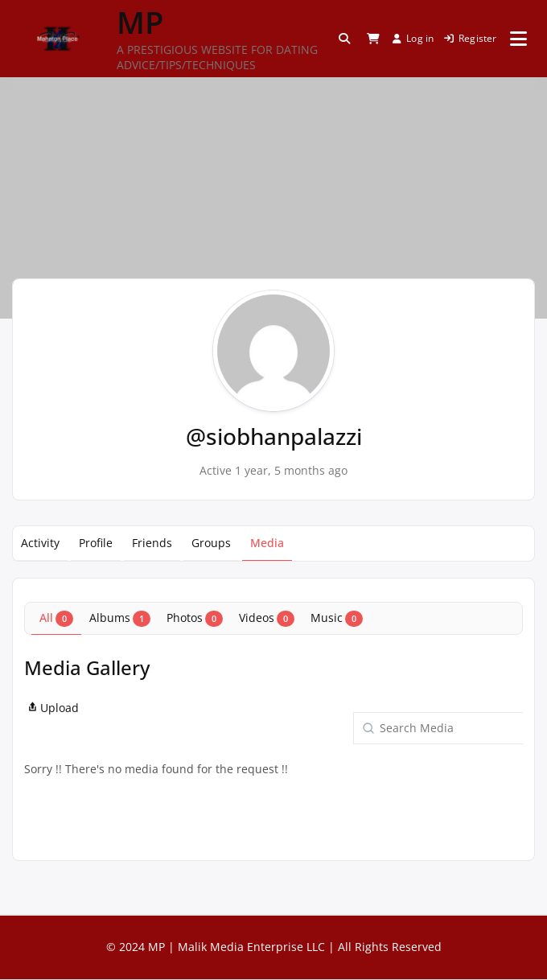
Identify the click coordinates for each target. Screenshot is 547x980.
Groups (211, 543)
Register (471, 38)
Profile (96, 543)
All (56, 618)
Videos (267, 618)
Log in (413, 38)
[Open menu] (518, 39)
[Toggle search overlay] (344, 39)
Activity (40, 543)
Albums (120, 618)
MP (140, 22)
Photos (195, 618)
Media (267, 543)
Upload (51, 708)
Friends (152, 543)
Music (337, 618)
